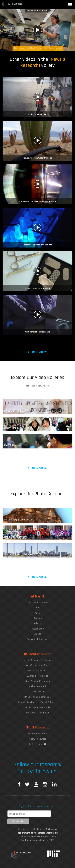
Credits (38, 634)
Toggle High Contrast (38, 639)
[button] (70, 5)
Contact (37, 608)
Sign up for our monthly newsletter (38, 806)
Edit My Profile (37, 744)
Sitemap (38, 618)
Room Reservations (37, 734)
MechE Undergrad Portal (38, 665)
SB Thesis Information (37, 676)
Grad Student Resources (38, 681)
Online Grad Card (37, 686)
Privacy (37, 623)
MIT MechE (12, 4)
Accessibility (38, 629)
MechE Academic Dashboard (37, 660)
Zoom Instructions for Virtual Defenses (38, 702)
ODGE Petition (38, 692)
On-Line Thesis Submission (37, 697)
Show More (37, 352)
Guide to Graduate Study (38, 708)
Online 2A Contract (37, 671)
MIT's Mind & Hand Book (38, 713)
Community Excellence (38, 602)
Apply (38, 613)
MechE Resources (38, 739)
